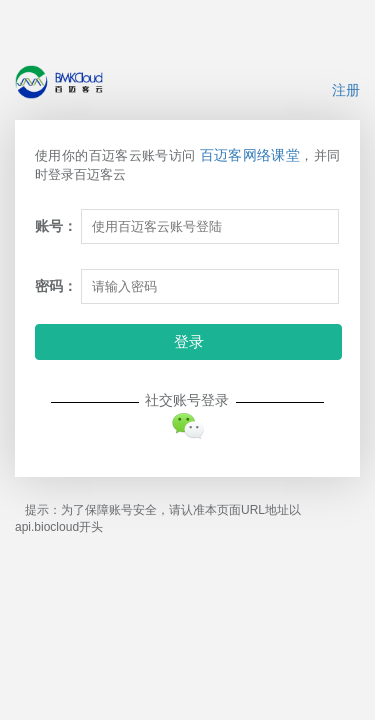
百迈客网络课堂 (250, 155)
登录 (189, 341)
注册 (346, 90)
